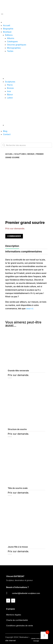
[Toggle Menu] (2, 14)
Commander (14, 236)
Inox (9, 91)
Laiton (10, 98)
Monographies (14, 48)
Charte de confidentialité (17, 620)
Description (12, 246)
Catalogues (12, 41)
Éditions (9, 35)
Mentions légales (14, 615)
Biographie (8, 29)
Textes (10, 51)
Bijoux (10, 94)
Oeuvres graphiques (17, 45)
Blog (5, 131)
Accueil (7, 25)
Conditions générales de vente (20, 626)
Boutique (7, 32)
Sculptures (10, 82)
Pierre (10, 85)
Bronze (10, 88)
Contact (7, 134)
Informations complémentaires (24, 252)
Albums (11, 38)
